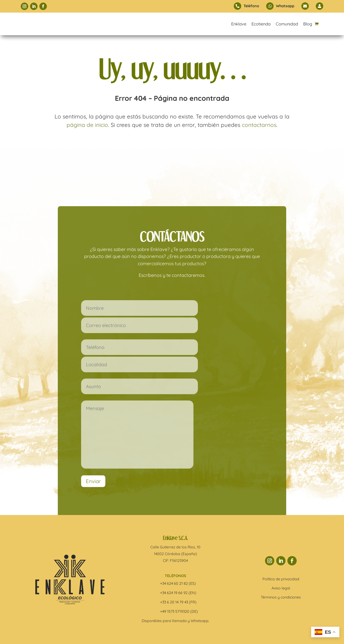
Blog (308, 24)
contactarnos (259, 125)
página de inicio (87, 125)
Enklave (239, 24)
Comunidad (287, 24)
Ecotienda (261, 24)
